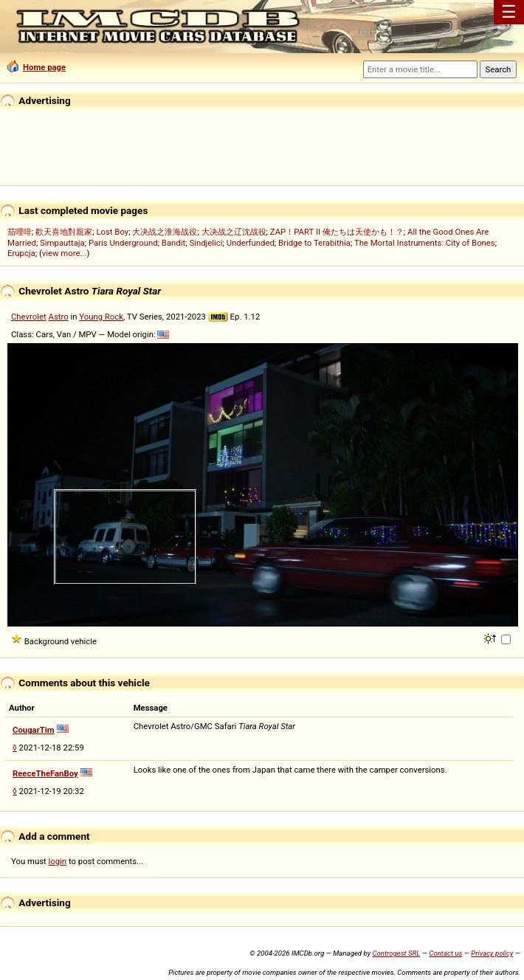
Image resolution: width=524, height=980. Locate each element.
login (58, 861)
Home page (37, 67)
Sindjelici (206, 243)
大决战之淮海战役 (165, 232)
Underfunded (251, 243)
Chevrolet (29, 317)
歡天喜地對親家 (64, 232)
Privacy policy (492, 953)
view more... (65, 253)
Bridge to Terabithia (314, 243)
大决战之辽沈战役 (234, 232)
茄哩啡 (20, 232)
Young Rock (101, 317)
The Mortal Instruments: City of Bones (425, 243)
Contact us (445, 953)
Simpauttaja (62, 243)
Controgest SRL (396, 953)
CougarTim (34, 730)
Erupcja (21, 253)
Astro (59, 317)
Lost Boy (112, 232)
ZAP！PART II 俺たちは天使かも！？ (337, 232)
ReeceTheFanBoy (45, 773)
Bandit (173, 243)
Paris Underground (123, 243)
